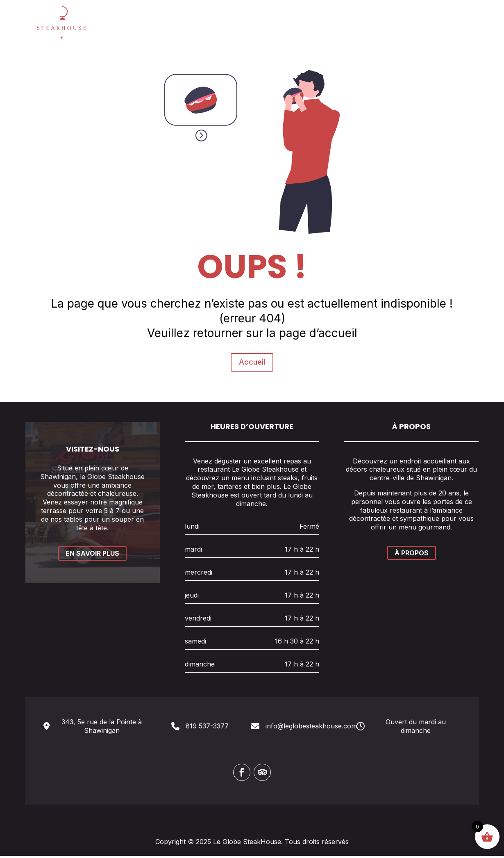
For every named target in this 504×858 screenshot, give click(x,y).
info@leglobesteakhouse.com (311, 728)
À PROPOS (412, 555)
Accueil (252, 321)
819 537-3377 (207, 728)
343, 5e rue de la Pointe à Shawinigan (102, 728)
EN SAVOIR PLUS (92, 555)
